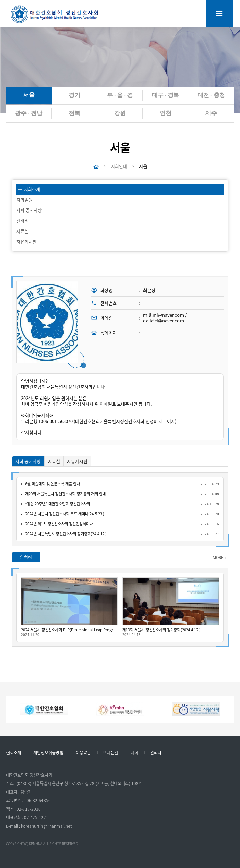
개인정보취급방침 (48, 753)
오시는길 (110, 753)
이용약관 (83, 753)
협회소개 (14, 753)
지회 (134, 753)
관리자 (156, 753)
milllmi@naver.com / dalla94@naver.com (165, 318)
